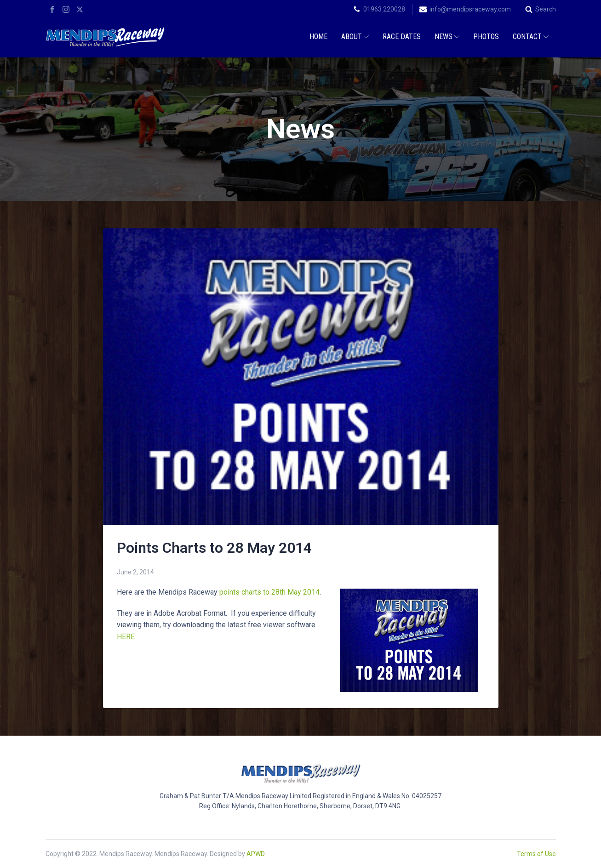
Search (546, 9)
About (355, 37)
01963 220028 (384, 9)
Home (318, 37)
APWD (255, 854)
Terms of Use (536, 854)
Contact (531, 37)
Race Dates (402, 37)
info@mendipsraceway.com (470, 9)
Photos (486, 37)
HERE (126, 637)
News (447, 37)
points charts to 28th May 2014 (269, 592)
